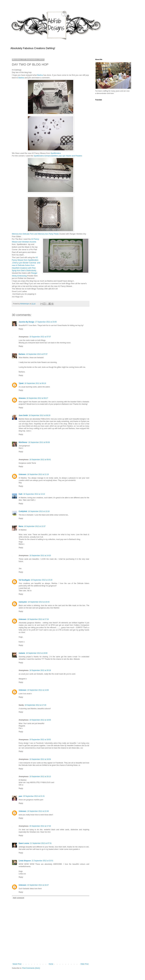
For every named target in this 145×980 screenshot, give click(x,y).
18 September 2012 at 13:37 (35, 526)
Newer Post (17, 964)
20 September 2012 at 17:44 (40, 826)
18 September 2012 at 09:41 (40, 460)
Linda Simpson (25, 861)
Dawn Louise (24, 843)
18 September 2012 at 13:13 (34, 494)
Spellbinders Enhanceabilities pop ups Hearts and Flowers (58, 156)
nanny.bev (23, 602)
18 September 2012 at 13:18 (39, 511)
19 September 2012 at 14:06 (38, 690)
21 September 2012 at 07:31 (41, 843)
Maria (21, 526)
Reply (21, 329)
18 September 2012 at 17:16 (38, 619)
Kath (21, 494)
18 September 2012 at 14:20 (40, 556)
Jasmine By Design (26, 322)
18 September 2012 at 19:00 (37, 653)
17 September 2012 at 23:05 (46, 322)
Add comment (18, 898)
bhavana (22, 398)
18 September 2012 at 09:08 (39, 442)
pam (20, 796)
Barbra (40, 75)
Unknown (23, 474)
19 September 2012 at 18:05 (40, 720)
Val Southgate (24, 580)
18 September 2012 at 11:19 (38, 474)
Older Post (84, 964)
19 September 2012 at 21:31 (34, 796)
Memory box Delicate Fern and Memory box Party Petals (36, 234)
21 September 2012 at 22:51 (42, 861)
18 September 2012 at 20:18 (40, 670)
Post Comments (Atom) (31, 968)
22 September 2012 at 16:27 (38, 885)
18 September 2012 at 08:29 (40, 415)
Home (51, 964)
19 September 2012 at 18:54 (40, 759)
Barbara (22, 354)
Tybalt (21, 383)
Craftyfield (23, 511)
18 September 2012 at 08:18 (35, 383)
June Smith (23, 415)
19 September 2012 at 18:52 (40, 740)
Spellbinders (56, 153)
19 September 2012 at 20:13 (40, 777)
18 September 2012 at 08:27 (37, 398)
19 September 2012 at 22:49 (38, 811)
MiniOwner (23, 442)
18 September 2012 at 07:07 (40, 337)
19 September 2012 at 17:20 (35, 705)
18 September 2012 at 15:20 (41, 580)
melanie (22, 653)
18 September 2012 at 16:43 (39, 602)
